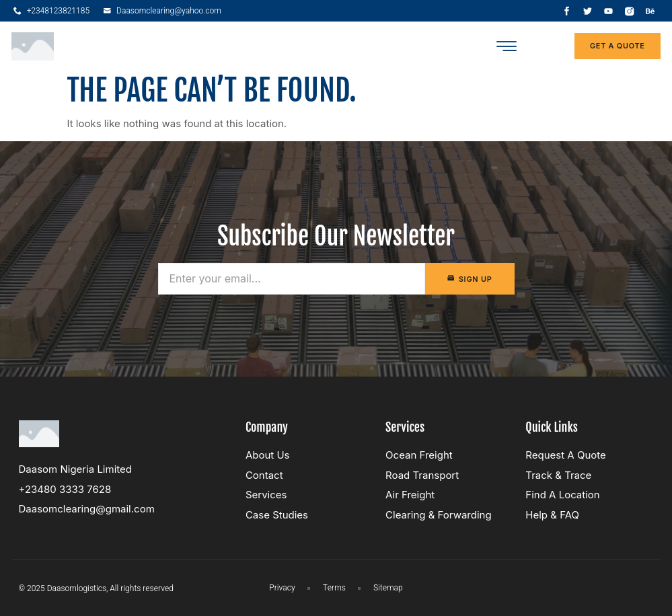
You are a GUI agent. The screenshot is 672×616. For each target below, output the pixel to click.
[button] (506, 46)
